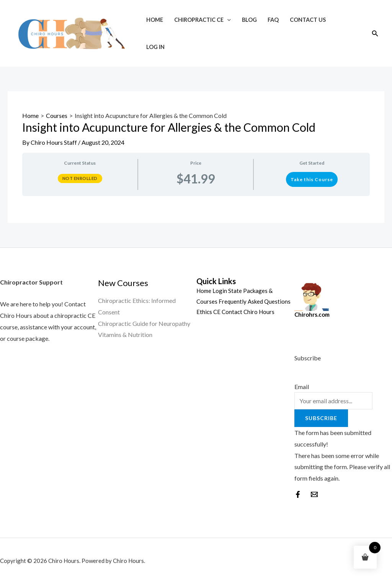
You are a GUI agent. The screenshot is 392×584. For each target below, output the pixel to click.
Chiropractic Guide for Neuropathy (144, 323)
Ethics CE (208, 312)
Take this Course (312, 179)
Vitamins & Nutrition (125, 335)
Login (220, 291)
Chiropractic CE (203, 20)
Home (155, 20)
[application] (227, 20)
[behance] (314, 494)
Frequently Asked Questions (255, 301)
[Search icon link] (375, 34)
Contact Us (308, 20)
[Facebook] (298, 494)
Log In (155, 47)
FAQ (273, 20)
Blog (249, 20)
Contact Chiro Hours (248, 312)
